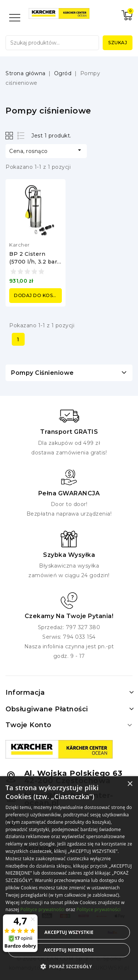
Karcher (20, 245)
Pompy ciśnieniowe (43, 373)
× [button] (130, 784)
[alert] (69, 878)
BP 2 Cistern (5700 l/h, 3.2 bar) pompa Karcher (34, 262)
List (21, 135)
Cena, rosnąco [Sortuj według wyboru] (46, 150)
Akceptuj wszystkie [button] (69, 932)
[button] (69, 967)
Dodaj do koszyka (38, 295)
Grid (10, 135)
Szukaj (118, 43)
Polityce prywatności (42, 909)
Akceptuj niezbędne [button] (69, 950)
